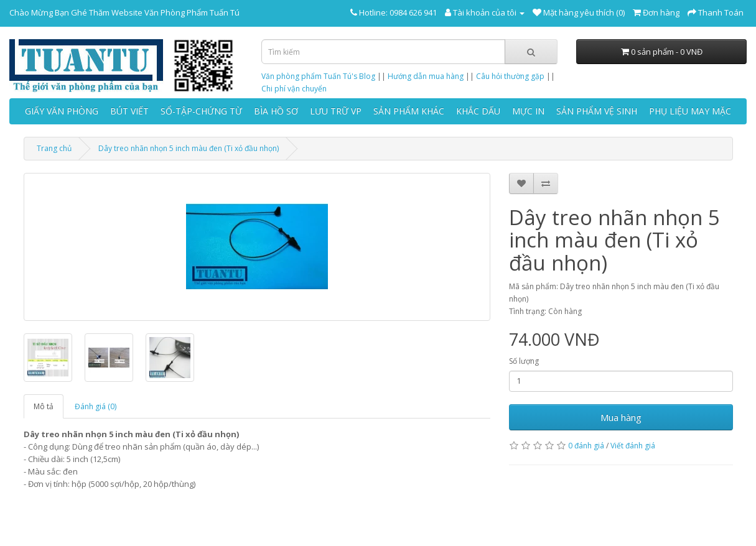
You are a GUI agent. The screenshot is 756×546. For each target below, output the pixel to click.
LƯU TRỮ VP (336, 111)
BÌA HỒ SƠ (276, 111)
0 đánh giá (586, 446)
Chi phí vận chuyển (294, 89)
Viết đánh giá (633, 446)
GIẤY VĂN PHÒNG (62, 111)
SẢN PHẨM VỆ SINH (597, 111)
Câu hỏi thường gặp (510, 76)
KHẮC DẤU (478, 111)
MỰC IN (528, 111)
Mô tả (44, 406)
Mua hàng (621, 417)
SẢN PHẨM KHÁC (409, 111)
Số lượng (524, 361)
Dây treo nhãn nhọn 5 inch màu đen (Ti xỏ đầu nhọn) (189, 148)
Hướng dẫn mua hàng (426, 76)
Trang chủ (54, 148)
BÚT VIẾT (129, 111)
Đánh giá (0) (96, 406)
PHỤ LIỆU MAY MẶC (690, 111)
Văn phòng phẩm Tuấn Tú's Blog (318, 76)
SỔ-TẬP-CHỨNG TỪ (201, 111)
